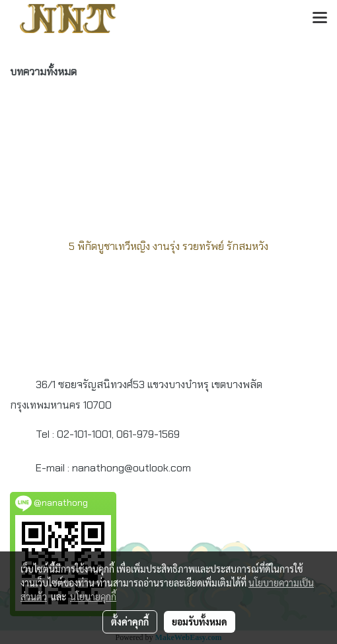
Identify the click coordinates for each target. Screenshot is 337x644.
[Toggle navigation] (320, 19)
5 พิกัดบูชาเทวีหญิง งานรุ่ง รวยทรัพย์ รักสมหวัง (168, 246)
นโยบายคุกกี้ (93, 596)
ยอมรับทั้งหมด (200, 622)
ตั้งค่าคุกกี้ (130, 622)
